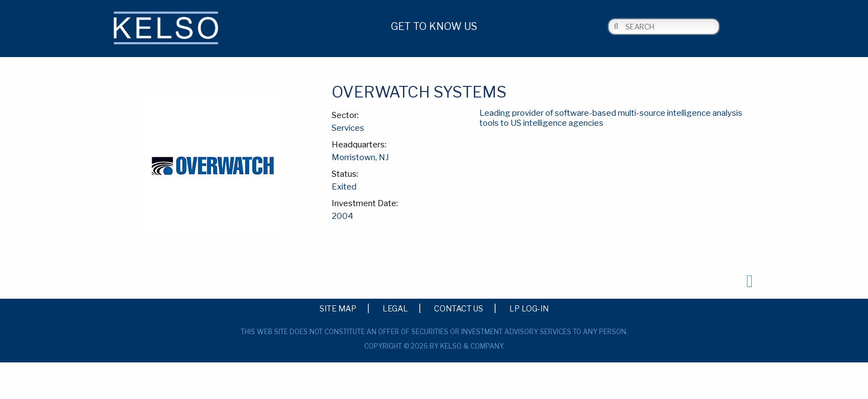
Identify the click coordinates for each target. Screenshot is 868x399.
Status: (345, 174)
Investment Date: (365, 203)
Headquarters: (359, 145)
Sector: (345, 115)
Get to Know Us (434, 26)
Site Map (338, 308)
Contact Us (459, 308)
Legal (395, 308)
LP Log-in (529, 308)
